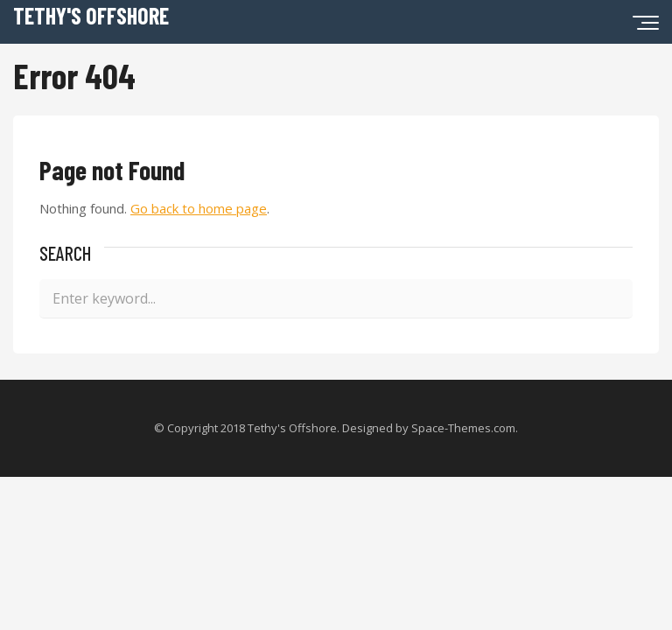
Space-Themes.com (463, 428)
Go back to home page (199, 208)
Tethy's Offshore (91, 15)
